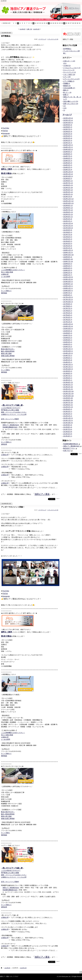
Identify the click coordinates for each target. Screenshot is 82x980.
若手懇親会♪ (6, 36)
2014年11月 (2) (68, 353)
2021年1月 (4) (68, 248)
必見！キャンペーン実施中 (10, 419)
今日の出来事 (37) (69, 88)
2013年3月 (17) (68, 385)
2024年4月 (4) (68, 163)
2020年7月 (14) (68, 261)
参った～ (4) (67, 92)
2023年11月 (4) (68, 174)
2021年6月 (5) (68, 237)
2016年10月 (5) (68, 329)
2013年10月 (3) (68, 369)
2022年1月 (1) (68, 221)
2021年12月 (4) (68, 223)
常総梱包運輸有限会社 (71, 444)
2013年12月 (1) (68, 365)
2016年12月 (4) (68, 324)
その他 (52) (67, 66)
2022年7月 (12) (68, 210)
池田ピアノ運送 (42, 494)
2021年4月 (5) (68, 241)
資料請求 (4, 444)
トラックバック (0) (53, 39)
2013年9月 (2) (68, 371)
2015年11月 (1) (68, 349)
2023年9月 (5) (68, 179)
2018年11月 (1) (68, 288)
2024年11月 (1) (68, 147)
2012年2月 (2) (68, 414)
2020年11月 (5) (68, 253)
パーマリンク (42, 39)
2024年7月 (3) (68, 156)
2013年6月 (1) (68, 378)
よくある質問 (6, 277)
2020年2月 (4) (68, 273)
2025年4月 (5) (68, 136)
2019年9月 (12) (68, 284)
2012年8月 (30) (68, 400)
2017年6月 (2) (68, 311)
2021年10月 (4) (68, 228)
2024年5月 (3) (68, 161)
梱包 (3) (66, 90)
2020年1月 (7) (68, 275)
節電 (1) (66, 95)
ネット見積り (6, 370)
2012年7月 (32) (68, 403)
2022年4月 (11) (68, 217)
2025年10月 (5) (68, 123)
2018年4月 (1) (68, 295)
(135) (65, 108)
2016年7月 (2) (68, 335)
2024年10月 (36, 29)
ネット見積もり (6, 291)
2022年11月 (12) (68, 201)
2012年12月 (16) (68, 391)
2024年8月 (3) (68, 154)
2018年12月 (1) (68, 286)
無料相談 (4, 293)
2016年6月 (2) (68, 338)
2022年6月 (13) (68, 212)
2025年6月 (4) (68, 132)
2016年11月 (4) (68, 326)
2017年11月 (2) (68, 300)
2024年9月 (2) (68, 152)
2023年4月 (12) (68, 190)
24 (64, 23)
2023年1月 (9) (68, 197)
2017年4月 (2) (68, 315)
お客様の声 (5, 274)
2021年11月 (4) (68, 226)
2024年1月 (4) (68, 170)
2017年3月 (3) (68, 317)
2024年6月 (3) (68, 158)
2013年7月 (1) (68, 376)
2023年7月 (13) (68, 183)
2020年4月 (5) (68, 268)
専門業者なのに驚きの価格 (10, 410)
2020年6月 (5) (68, 264)
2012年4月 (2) (68, 409)
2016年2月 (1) (68, 344)
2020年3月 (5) (68, 270)
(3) (64, 110)
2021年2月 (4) (68, 246)
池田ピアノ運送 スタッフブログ (9, 976)
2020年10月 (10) (68, 255)
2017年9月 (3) (68, 304)
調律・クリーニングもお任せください (14, 412)
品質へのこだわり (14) (71, 104)
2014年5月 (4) (68, 360)
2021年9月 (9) (68, 230)
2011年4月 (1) (68, 436)
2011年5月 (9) (68, 434)
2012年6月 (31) (68, 405)
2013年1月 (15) (68, 389)
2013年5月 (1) (68, 380)
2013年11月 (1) (68, 367)
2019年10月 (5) (68, 282)
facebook (44, 499)
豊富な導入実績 (6, 354)
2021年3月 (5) (68, 244)
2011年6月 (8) (68, 432)
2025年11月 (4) (68, 120)
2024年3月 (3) (68, 165)
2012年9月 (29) (68, 398)
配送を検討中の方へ (8, 349)
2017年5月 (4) (68, 313)
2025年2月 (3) (68, 141)
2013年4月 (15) (68, 382)
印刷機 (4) (67, 83)
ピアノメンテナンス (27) (71, 79)
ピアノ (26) (67, 77)
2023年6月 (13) (68, 185)
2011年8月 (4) (68, 427)
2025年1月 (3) (68, 143)
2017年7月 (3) (68, 308)
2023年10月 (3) (68, 176)
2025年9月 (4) (68, 125)
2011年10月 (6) (68, 423)
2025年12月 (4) (68, 118)
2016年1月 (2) (68, 347)
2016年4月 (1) (68, 340)
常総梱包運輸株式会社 (10, 427)
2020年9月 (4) (68, 257)
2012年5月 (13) (68, 407)
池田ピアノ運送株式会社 (11, 425)
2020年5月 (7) (68, 266)
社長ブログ (67, 451)
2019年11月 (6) (68, 279)
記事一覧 (29, 29)
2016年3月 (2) (68, 342)
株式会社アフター (69, 448)
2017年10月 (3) (68, 302)
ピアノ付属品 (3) (69, 81)
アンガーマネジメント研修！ (13, 507)
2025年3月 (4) (68, 138)
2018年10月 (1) (68, 291)
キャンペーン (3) (69, 70)
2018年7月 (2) (68, 293)
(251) (65, 63)
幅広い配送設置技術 (8, 351)
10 (33, 23)
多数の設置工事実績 (8, 356)
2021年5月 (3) (68, 239)
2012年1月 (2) (68, 416)
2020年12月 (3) (68, 250)
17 (49, 23)
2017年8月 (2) (68, 306)
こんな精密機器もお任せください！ (13, 270)
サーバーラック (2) (70, 72)
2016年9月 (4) (68, 331)
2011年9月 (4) (68, 425)
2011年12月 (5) (68, 418)
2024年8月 (22, 29)
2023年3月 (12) (68, 192)
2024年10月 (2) (68, 149)
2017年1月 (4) (68, 322)
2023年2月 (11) (68, 194)
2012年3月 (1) (68, 412)
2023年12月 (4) (68, 172)
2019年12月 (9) (68, 277)
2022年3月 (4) (68, 219)
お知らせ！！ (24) (69, 61)
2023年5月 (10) (68, 188)
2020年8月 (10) (68, 259)
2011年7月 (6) (68, 429)
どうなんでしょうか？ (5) (72, 68)
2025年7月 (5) (68, 129)
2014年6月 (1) (68, 358)
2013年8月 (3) (68, 373)
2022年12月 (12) (68, 199)
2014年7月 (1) (68, 356)
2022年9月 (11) (68, 206)
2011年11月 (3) (68, 420)
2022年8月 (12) (68, 208)
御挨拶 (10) (67, 86)
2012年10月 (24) (68, 396)
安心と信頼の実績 (7, 272)
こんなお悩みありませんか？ (11, 408)
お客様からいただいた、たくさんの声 (14, 414)
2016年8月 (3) (68, 333)
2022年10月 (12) (68, 203)
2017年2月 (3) (68, 320)
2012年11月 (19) (68, 394)
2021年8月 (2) (68, 232)
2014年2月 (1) (68, 362)
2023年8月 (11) (68, 181)
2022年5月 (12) (68, 214)
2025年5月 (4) (68, 134)
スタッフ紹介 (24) (69, 75)
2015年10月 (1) (68, 351)
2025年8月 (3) (68, 127)
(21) (64, 106)
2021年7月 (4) (68, 235)
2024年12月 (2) (68, 145)
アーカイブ (67, 115)
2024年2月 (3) (68, 167)
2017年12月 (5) (68, 297)
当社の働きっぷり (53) (71, 101)
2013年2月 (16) (68, 387)
